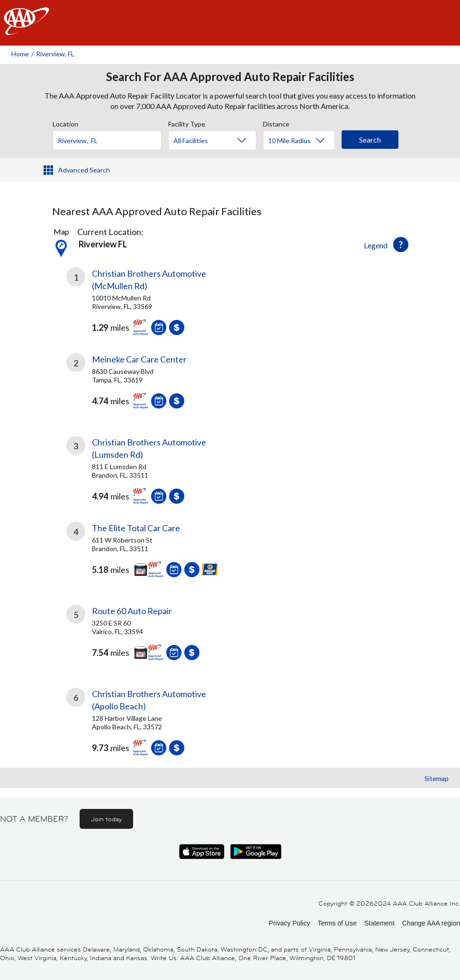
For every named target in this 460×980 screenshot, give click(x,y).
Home (20, 54)
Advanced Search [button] (84, 170)
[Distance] (302, 141)
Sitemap (437, 778)
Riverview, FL (55, 54)
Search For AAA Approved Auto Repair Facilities (230, 77)
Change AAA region (431, 923)
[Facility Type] (220, 141)
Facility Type (187, 123)
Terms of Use (337, 923)
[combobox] (110, 138)
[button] (401, 245)
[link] (148, 304)
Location (65, 123)
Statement (379, 923)
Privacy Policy (289, 923)
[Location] (107, 140)
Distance (276, 123)
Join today (106, 819)
